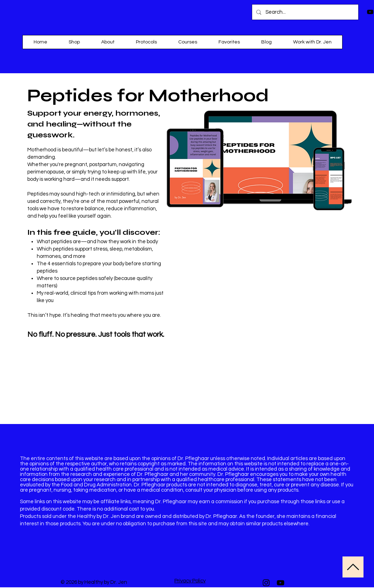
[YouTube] (280, 583)
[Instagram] (266, 583)
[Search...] (304, 12)
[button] (188, 42)
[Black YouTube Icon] (370, 12)
